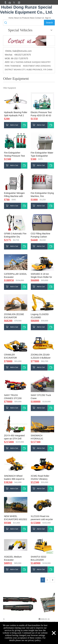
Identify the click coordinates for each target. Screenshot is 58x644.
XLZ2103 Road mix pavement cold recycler (42, 518)
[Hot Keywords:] (49, 23)
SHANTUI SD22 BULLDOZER (39, 558)
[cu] (25, 41)
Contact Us (40, 18)
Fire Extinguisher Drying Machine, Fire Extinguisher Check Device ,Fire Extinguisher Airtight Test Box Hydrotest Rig (42, 195)
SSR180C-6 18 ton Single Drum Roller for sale (41, 276)
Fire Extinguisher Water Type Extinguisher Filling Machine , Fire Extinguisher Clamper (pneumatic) (42, 154)
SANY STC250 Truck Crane (41, 397)
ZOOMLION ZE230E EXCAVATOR (14, 316)
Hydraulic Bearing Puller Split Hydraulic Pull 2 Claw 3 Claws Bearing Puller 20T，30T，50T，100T (16, 114)
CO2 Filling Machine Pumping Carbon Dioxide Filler (41, 235)
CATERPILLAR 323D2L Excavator (15, 275)
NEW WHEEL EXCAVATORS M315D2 (16, 518)
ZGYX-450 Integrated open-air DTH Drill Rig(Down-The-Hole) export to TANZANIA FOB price (14, 437)
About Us (18, 18)
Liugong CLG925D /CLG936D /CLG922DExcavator (41, 316)
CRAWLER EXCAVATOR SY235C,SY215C (12, 356)
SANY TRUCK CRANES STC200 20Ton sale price (13, 397)
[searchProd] (26, 23)
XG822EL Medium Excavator (13, 558)
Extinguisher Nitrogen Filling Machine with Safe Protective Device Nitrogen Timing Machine (15, 195)
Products (26, 18)
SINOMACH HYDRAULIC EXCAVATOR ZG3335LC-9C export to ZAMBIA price (42, 437)
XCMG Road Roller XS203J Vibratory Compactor (40, 478)
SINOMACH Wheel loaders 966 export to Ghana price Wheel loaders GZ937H (14, 478)
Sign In (48, 18)
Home (11, 18)
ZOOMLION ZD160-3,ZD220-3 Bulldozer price (41, 356)
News (32, 18)
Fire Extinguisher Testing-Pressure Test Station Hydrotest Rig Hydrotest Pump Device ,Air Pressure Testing (15, 154)
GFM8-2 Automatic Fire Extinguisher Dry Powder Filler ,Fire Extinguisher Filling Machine (15, 235)
